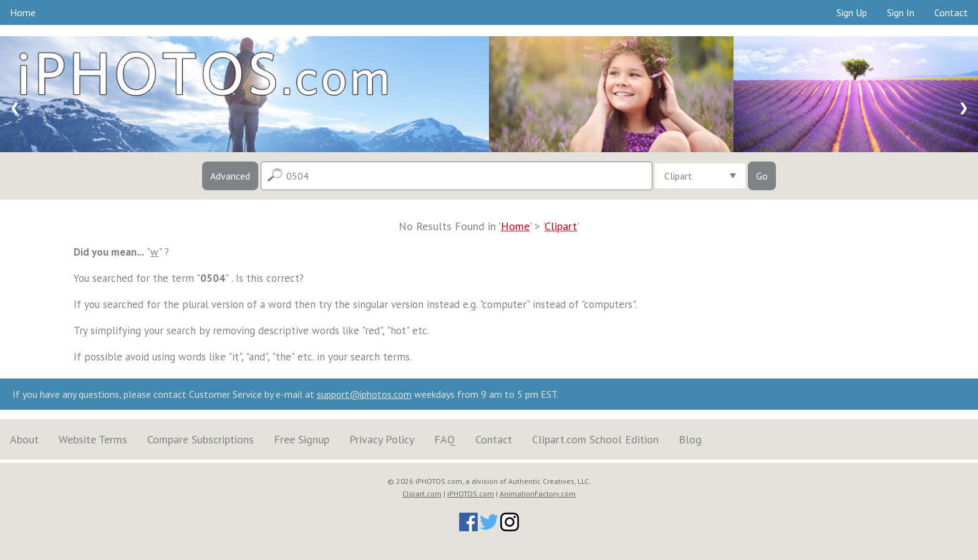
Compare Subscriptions (201, 439)
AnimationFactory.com (538, 494)
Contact (951, 12)
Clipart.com (422, 494)
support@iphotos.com (364, 394)
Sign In (901, 12)
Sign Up (852, 12)
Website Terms (93, 439)
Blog (690, 439)
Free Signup (302, 439)
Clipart (561, 226)
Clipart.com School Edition (595, 439)
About (24, 439)
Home (23, 12)
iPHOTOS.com (471, 494)
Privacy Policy (382, 439)
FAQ (445, 439)
